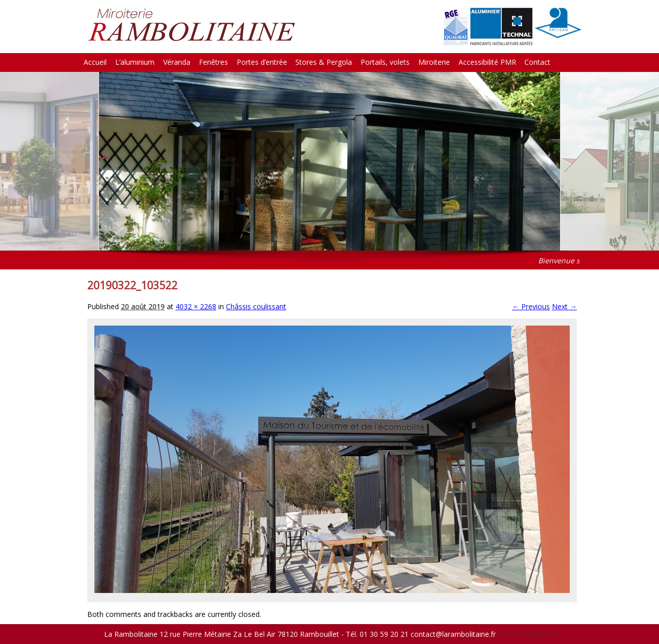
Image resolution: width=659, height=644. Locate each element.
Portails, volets (385, 62)
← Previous (531, 306)
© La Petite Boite (527, 634)
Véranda (177, 62)
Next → (564, 306)
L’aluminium (135, 62)
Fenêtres (213, 62)
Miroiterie (434, 62)
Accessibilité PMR (487, 62)
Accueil (95, 62)
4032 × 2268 (196, 306)
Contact (537, 62)
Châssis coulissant (256, 306)
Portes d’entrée (262, 62)
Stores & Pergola (324, 62)
